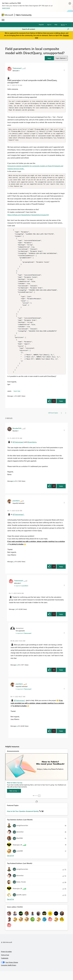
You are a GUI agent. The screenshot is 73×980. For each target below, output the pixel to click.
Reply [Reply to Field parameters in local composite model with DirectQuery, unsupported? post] (61, 410)
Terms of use (5, 964)
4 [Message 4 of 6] (17, 735)
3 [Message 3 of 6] (15, 618)
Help (56, 24)
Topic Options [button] (60, 58)
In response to (21, 594)
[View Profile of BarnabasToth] (17, 437)
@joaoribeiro (32, 451)
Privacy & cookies (6, 960)
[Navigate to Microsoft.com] (7, 15)
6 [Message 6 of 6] (14, 490)
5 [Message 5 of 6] (17, 674)
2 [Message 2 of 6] (14, 570)
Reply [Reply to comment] (61, 495)
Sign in (49, 24)
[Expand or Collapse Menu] (3, 20)
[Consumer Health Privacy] (37, 974)
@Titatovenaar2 (18, 451)
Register (41, 24)
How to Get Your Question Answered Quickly (23, 820)
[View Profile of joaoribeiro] (16, 509)
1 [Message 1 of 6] (14, 405)
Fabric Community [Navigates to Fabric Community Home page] (24, 15)
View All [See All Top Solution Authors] (10, 864)
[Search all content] (46, 29)
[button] (49, 58)
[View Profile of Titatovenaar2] (17, 68)
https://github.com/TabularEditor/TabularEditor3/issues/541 (28, 217)
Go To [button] (63, 25)
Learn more (6, 8)
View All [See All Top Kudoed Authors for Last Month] (10, 908)
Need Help (17, 400)
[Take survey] (14, 800)
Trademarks (5, 967)
